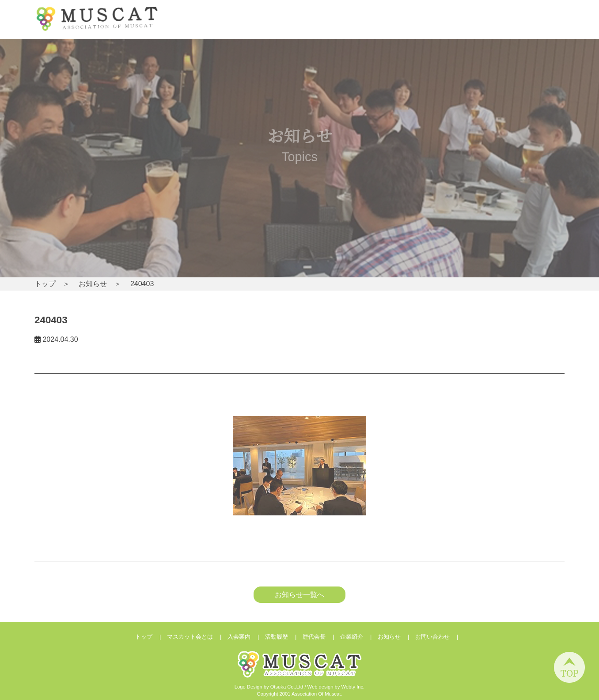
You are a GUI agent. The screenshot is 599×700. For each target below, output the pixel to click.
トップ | (151, 637)
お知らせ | (396, 637)
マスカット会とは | (197, 637)
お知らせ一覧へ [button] (299, 595)
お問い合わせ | (440, 637)
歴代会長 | (321, 637)
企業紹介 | (359, 637)
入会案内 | (246, 637)
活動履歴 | (284, 637)
